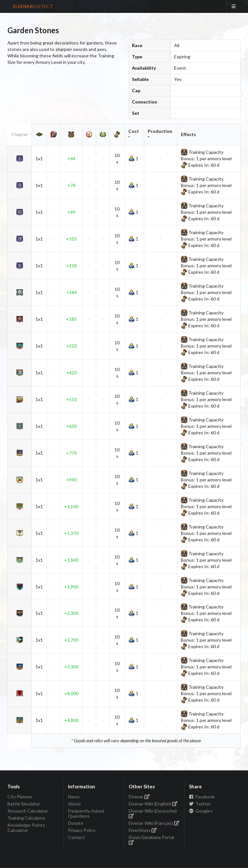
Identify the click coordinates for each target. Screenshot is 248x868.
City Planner (20, 797)
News (74, 797)
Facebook (202, 797)
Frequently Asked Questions (86, 813)
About (74, 804)
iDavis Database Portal (151, 839)
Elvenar (139, 797)
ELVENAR (33, 6)
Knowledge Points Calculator (26, 828)
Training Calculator (26, 818)
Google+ (201, 811)
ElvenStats (143, 830)
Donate (76, 823)
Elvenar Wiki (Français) (154, 823)
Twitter (200, 804)
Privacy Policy (82, 830)
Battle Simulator (24, 804)
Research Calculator (28, 811)
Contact (76, 837)
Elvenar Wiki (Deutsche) (153, 813)
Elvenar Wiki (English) (153, 804)
